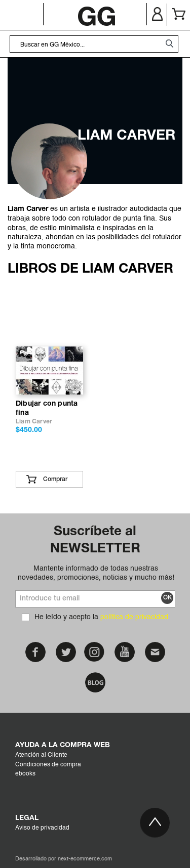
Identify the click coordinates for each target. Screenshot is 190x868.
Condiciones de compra (48, 765)
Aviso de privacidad (42, 828)
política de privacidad (134, 617)
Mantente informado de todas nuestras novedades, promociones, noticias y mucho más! (96, 573)
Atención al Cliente (41, 755)
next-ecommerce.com (85, 859)
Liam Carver (34, 422)
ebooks (25, 774)
